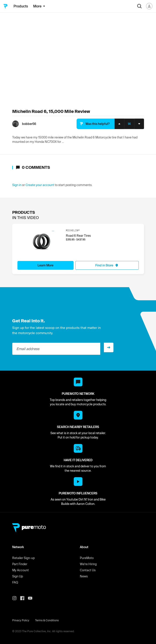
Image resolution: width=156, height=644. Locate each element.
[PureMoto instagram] (16, 598)
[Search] (139, 6)
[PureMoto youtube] (32, 598)
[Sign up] (109, 347)
